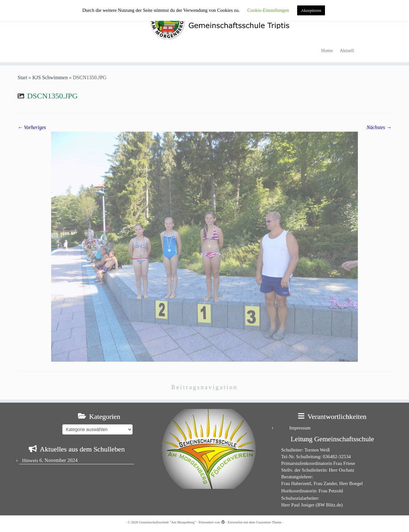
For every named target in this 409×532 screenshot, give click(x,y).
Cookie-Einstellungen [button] (268, 10)
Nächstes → (379, 127)
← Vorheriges (32, 127)
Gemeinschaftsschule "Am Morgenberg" (167, 522)
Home (327, 50)
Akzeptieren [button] (311, 10)
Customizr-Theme (269, 522)
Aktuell (347, 50)
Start (22, 77)
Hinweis (30, 460)
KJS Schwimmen (50, 77)
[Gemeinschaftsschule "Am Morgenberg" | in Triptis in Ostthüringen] (204, 22)
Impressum (300, 428)
